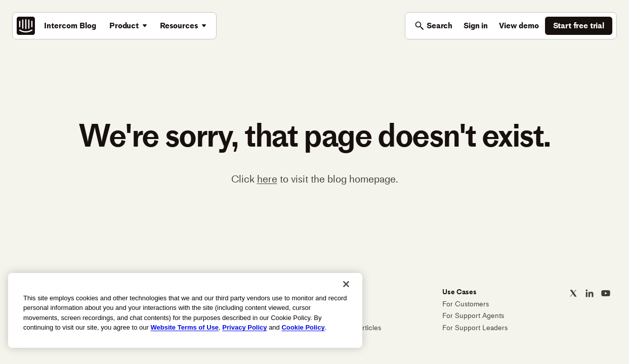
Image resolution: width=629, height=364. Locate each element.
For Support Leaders (475, 328)
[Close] (346, 284)
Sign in (476, 26)
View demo (519, 26)
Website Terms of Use (184, 327)
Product (124, 26)
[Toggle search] (433, 26)
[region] (185, 310)
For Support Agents (473, 316)
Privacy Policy (244, 327)
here (267, 179)
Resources (179, 26)
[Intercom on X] (573, 293)
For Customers (466, 304)
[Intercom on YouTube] (606, 293)
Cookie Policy (303, 327)
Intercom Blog (70, 26)
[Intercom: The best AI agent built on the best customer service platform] (26, 26)
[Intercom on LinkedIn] (590, 293)
